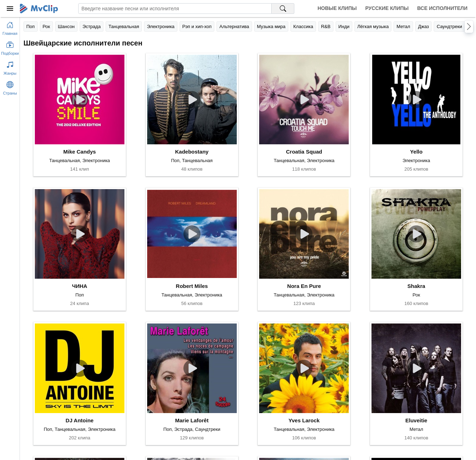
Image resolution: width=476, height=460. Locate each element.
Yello (416, 152)
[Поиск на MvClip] (283, 9)
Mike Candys (80, 152)
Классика (303, 26)
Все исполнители (442, 8)
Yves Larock (304, 420)
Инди (344, 26)
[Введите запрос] (175, 9)
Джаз (424, 26)
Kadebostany (192, 152)
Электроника (161, 26)
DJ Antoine (80, 420)
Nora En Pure (304, 286)
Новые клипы (337, 8)
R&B (326, 26)
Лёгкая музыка (373, 26)
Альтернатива (234, 26)
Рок (46, 26)
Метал (403, 26)
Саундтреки (449, 26)
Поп (31, 26)
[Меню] (10, 9)
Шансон (66, 26)
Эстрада (92, 26)
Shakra (416, 286)
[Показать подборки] (10, 47)
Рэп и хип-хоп (197, 26)
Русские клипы (387, 8)
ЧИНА (79, 286)
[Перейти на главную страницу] (10, 27)
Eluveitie (416, 420)
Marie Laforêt (192, 420)
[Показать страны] (10, 87)
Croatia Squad (304, 152)
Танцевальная (124, 26)
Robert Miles (192, 286)
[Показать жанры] (10, 67)
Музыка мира (271, 26)
